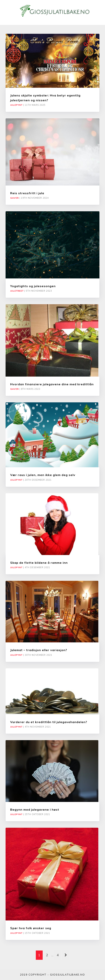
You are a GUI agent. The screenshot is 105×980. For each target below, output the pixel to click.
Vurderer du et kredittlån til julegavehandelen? (49, 722)
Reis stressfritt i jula (27, 193)
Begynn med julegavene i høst (35, 810)
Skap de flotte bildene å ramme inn (39, 563)
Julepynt (16, 105)
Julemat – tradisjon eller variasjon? (39, 650)
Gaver (14, 198)
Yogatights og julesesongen (33, 286)
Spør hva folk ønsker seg (31, 928)
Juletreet (17, 291)
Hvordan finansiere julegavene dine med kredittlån (52, 384)
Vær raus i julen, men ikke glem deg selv (43, 475)
